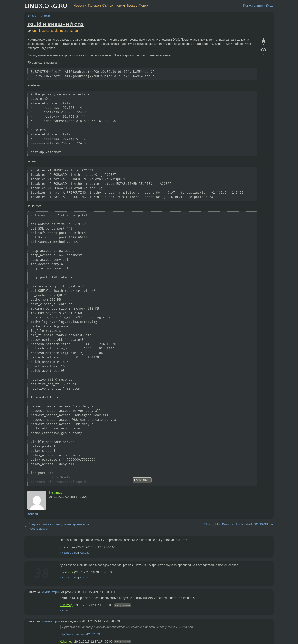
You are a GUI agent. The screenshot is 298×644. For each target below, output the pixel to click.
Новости (80, 6)
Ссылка (33, 514)
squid (55, 31)
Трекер (132, 6)
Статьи (108, 6)
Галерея (94, 6)
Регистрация (253, 6)
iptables (44, 31)
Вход (269, 6)
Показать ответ (69, 553)
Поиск (144, 6)
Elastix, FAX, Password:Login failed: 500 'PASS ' (237, 524)
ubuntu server (70, 31)
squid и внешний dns (55, 24)
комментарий (51, 592)
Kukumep (56, 493)
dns (35, 31)
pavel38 (65, 572)
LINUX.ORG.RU (46, 6)
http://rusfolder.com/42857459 (80, 634)
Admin (46, 16)
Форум (120, 6)
